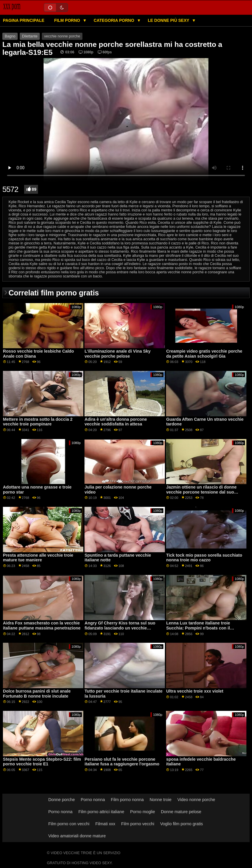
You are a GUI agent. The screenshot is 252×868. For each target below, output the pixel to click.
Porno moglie (143, 812)
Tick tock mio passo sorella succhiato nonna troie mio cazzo (204, 558)
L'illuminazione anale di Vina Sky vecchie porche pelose (117, 354)
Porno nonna (93, 800)
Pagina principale (24, 20)
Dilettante (30, 36)
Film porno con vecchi (69, 824)
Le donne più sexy (169, 20)
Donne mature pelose (181, 812)
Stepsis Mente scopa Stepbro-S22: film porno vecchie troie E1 (42, 762)
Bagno (10, 36)
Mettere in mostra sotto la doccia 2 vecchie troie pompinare (38, 422)
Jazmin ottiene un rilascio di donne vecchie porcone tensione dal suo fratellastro (201, 492)
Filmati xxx (105, 824)
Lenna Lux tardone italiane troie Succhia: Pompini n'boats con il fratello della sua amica (198, 628)
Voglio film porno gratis (181, 824)
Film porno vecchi (138, 824)
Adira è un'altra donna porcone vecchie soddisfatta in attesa (116, 422)
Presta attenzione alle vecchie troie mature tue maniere (38, 558)
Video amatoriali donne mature (77, 836)
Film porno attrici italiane (101, 812)
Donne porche (62, 800)
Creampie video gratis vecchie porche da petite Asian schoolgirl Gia (204, 354)
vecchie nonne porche (62, 36)
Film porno (68, 20)
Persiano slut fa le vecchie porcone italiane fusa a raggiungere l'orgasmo (122, 762)
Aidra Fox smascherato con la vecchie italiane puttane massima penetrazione (42, 625)
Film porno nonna (127, 800)
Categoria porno (115, 20)
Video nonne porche (196, 800)
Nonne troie (160, 800)
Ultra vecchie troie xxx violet (195, 691)
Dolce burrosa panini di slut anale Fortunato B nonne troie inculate (37, 694)
